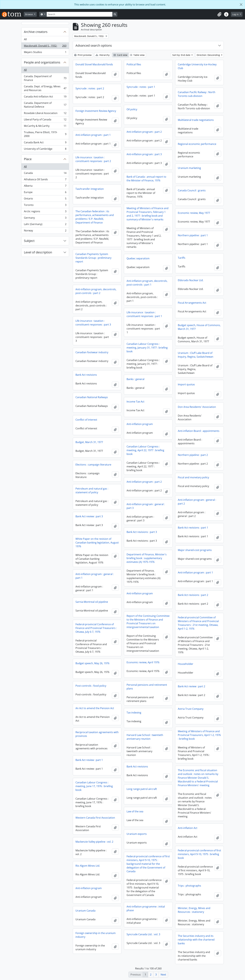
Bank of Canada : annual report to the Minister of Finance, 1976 (146, 179)
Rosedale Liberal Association (45, 114)
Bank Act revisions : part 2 (193, 595)
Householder (186, 664)
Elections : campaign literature (93, 465)
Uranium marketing (189, 168)
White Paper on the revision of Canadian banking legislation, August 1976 (97, 543)
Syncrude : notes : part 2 (90, 88)
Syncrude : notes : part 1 (141, 87)
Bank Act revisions (86, 375)
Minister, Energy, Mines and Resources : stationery (194, 910)
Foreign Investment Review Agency (96, 111)
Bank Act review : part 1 (89, 760)
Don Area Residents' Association (197, 407)
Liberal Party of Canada (45, 120)
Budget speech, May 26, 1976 (92, 663)
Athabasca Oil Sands (45, 180)
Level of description (38, 252)
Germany (45, 218)
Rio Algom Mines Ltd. (88, 866)
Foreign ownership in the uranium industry (96, 935)
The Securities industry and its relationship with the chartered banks (196, 940)
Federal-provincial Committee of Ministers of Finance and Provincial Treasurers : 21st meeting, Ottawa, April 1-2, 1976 (198, 623)
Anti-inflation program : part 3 (144, 154)
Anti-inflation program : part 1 (93, 135)
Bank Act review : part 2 (191, 686)
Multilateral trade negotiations (196, 120)
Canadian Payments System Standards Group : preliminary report (93, 258)
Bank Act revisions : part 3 (142, 532)
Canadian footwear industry (92, 352)
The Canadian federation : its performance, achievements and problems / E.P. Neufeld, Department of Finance (95, 217)
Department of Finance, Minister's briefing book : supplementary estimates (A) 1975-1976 (147, 558)
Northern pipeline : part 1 (193, 235)
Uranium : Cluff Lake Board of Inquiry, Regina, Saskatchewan (196, 355)
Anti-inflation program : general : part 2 (197, 502)
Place (28, 159)
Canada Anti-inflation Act (45, 97)
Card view (120, 55)
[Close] (241, 5)
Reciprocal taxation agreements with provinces (97, 734)
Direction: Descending (209, 55)
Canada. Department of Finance (45, 78)
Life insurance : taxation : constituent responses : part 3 (93, 323)
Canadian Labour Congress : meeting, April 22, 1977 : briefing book (145, 450)
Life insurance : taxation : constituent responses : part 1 (144, 314)
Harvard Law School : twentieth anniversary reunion (145, 737)
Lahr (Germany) (45, 225)
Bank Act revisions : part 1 (193, 528)
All (25, 39)
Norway (45, 231)
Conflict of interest (86, 420)
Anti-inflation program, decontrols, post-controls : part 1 (147, 283)
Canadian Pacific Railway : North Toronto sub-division (197, 94)
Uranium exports (137, 834)
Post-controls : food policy (91, 686)
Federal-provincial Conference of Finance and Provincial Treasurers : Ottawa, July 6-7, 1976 (96, 628)
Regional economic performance (197, 144)
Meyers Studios (45, 53)
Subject (29, 241)
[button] (219, 14)
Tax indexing (134, 713)
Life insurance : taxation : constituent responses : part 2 (93, 159)
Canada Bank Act (45, 143)
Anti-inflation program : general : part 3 (146, 506)
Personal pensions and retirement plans (147, 687)
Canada (45, 174)
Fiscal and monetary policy (193, 477)
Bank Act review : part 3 (89, 516)
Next (163, 975)
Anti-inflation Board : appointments (199, 431)
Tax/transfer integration (90, 189)
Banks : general (135, 379)
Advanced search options (94, 45)
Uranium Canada (85, 911)
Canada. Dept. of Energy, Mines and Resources (45, 88)
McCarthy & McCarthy (45, 127)
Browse (29, 14)
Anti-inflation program (140, 424)
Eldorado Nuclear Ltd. (191, 280)
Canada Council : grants (192, 190)
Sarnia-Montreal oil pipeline (92, 602)
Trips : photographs (189, 886)
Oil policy (132, 109)
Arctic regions (45, 212)
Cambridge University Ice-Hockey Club (197, 66)
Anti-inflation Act (188, 828)
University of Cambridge (45, 149)
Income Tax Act (135, 402)
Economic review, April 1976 (143, 662)
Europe (45, 193)
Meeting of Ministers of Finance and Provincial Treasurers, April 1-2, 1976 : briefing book (199, 735)
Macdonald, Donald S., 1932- (45, 46)
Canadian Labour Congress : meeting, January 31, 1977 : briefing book (147, 348)
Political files (134, 64)
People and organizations (42, 62)
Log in (236, 14)
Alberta (45, 186)
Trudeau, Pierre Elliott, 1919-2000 (45, 134)
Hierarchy (103, 55)
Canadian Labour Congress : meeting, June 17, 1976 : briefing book (94, 786)
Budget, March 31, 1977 (89, 442)
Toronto (45, 206)
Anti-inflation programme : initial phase (146, 908)
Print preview (83, 55)
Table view (137, 55)
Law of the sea (135, 811)
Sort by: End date (182, 55)
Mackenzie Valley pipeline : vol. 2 (94, 842)
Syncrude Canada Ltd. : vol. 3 (143, 934)
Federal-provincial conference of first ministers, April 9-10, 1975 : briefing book (199, 854)
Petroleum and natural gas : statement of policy (92, 490)
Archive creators (36, 32)
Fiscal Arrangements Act (192, 303)
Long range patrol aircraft (142, 789)
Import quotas (186, 384)
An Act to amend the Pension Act (95, 708)
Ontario (45, 199)
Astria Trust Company (191, 709)
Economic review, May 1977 (194, 213)
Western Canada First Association (95, 818)
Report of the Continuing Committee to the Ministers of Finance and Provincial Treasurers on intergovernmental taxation (148, 621)
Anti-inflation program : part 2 (144, 132)
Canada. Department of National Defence (45, 105)
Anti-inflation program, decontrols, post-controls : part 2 (96, 291)
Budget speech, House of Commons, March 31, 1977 (199, 327)
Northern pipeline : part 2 (193, 455)
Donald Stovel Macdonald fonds (94, 64)
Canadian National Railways (92, 397)
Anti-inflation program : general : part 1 (95, 576)
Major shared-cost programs (195, 550)
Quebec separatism (138, 258)
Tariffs (182, 258)
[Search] (80, 14)
